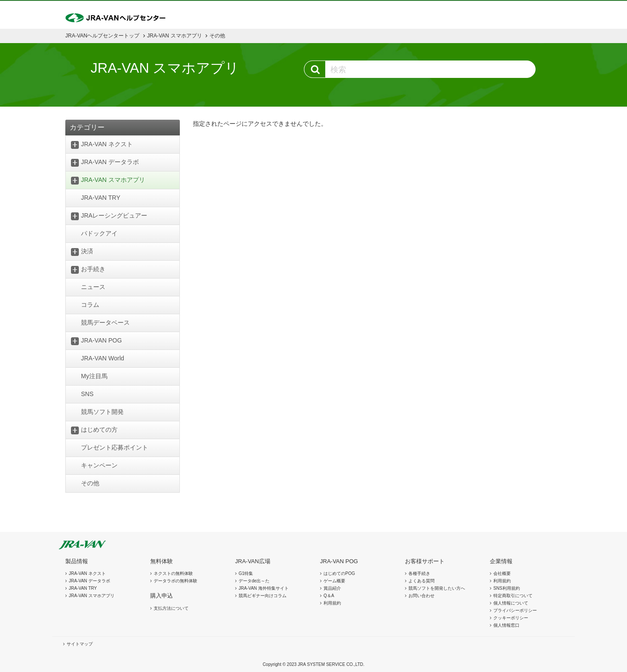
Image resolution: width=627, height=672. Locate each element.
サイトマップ (80, 644)
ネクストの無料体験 (173, 573)
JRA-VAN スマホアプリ (175, 36)
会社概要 (502, 573)
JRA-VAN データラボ (89, 581)
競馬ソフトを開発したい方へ (437, 588)
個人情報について (511, 603)
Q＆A (329, 596)
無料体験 (162, 561)
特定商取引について (513, 596)
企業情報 (501, 561)
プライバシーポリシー (515, 610)
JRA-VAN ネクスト (87, 573)
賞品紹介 (332, 588)
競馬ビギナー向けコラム (263, 596)
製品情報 (77, 561)
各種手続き (419, 573)
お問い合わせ (421, 596)
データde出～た (254, 581)
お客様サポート (425, 561)
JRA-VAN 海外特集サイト (264, 588)
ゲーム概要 (334, 581)
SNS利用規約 (507, 588)
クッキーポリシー (511, 618)
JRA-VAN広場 (253, 561)
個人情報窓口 (506, 625)
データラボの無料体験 (175, 581)
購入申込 (162, 596)
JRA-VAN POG (339, 561)
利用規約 (332, 603)
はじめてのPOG (339, 573)
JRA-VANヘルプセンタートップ (102, 36)
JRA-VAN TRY (83, 588)
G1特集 (246, 573)
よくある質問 (421, 581)
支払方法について (171, 608)
